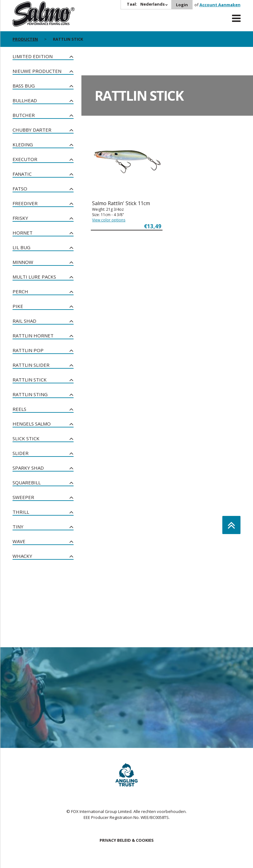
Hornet (23, 233)
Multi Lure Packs (34, 277)
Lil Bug (21, 247)
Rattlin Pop (28, 350)
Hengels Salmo (32, 424)
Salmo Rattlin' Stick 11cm (121, 203)
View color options (109, 220)
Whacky (22, 556)
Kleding (23, 144)
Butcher (24, 115)
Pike (18, 306)
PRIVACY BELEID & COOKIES (127, 840)
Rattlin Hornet (33, 336)
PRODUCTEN (25, 39)
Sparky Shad (28, 468)
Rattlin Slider (31, 365)
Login (182, 5)
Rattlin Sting (30, 394)
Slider (21, 453)
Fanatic (22, 174)
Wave (19, 541)
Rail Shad (24, 321)
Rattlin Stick (30, 380)
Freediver (25, 203)
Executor (25, 159)
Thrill (21, 512)
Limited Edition (33, 56)
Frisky (20, 218)
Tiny (18, 527)
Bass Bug (24, 86)
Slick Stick (26, 438)
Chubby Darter (32, 130)
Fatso (20, 189)
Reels (19, 409)
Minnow (23, 262)
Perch (20, 291)
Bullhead (25, 100)
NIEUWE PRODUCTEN (37, 71)
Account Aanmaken (220, 5)
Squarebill (27, 482)
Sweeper (23, 497)
